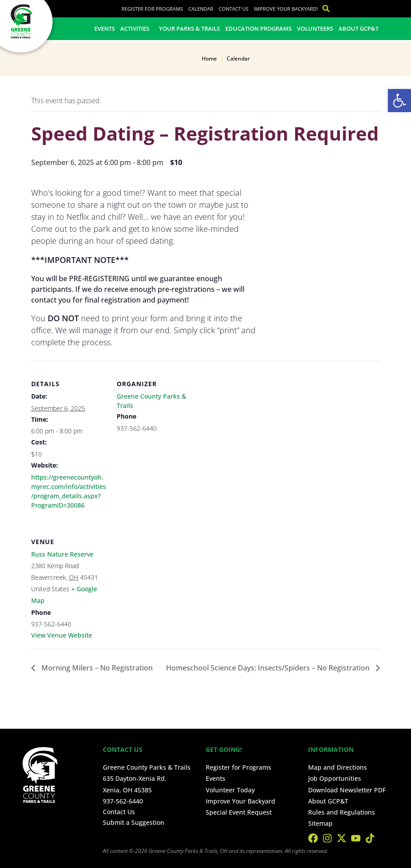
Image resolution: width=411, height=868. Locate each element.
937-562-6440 (123, 801)
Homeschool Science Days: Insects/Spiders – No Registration (269, 668)
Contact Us (234, 9)
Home (209, 59)
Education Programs (258, 28)
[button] (399, 101)
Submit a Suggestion (134, 822)
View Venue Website (62, 635)
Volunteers (315, 28)
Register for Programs (152, 9)
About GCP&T (358, 28)
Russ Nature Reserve (62, 554)
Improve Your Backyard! (286, 9)
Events (105, 28)
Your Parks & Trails (189, 28)
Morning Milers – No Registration (96, 668)
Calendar (201, 9)
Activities (137, 28)
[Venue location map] (164, 580)
